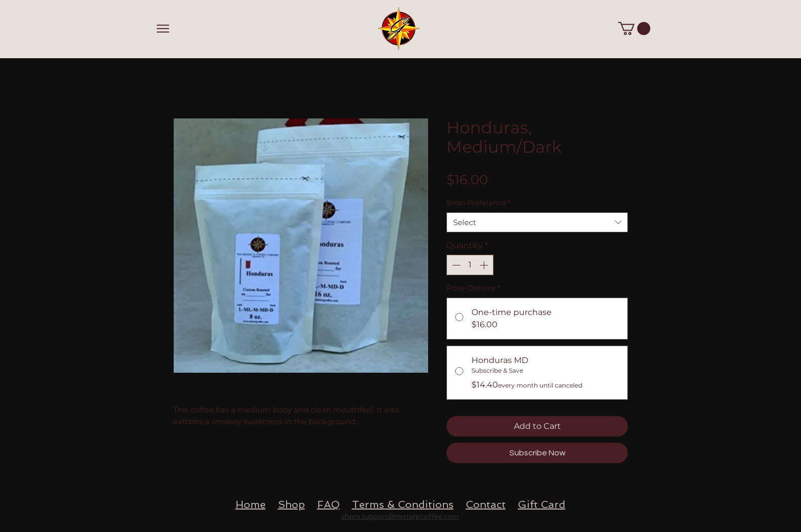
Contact (486, 504)
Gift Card (542, 504)
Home (251, 504)
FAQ (328, 504)
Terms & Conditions (403, 504)
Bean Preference (478, 203)
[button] (634, 29)
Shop (291, 504)
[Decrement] (455, 265)
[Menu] (163, 28)
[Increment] (485, 265)
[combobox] (537, 222)
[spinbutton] (470, 265)
